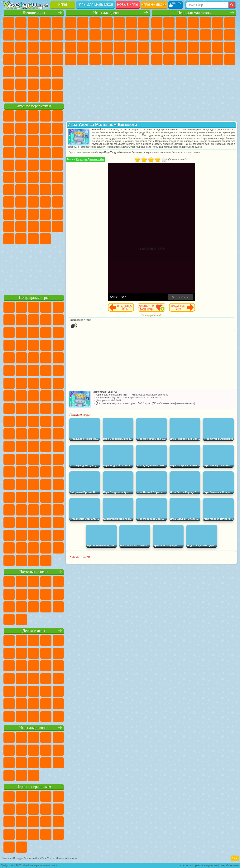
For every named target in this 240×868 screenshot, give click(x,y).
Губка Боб (21, 116)
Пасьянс (9, 60)
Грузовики (205, 35)
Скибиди (9, 239)
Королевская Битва (218, 23)
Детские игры (34, 631)
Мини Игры (9, 72)
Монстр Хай (132, 23)
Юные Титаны (57, 177)
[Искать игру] (207, 5)
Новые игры (128, 5)
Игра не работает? (151, 315)
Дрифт (181, 60)
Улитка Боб (21, 128)
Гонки (230, 35)
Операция (132, 47)
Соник (57, 153)
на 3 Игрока (9, 84)
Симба (21, 227)
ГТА (157, 60)
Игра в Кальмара (9, 202)
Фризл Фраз (57, 165)
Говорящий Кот (45, 116)
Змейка (45, 72)
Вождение (9, 96)
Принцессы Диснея (71, 60)
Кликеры (57, 47)
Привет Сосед (33, 214)
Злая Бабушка (9, 141)
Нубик (21, 214)
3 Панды (21, 153)
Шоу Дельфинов (9, 153)
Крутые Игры (33, 84)
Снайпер (157, 47)
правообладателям (206, 865)
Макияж (144, 47)
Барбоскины (9, 165)
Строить (45, 96)
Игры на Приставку (57, 96)
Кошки (107, 35)
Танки (193, 23)
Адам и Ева (9, 177)
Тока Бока (57, 214)
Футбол (169, 23)
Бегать (218, 60)
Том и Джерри (45, 177)
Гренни (45, 202)
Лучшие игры (34, 13)
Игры (63, 5)
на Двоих (57, 23)
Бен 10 (169, 60)
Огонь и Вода (95, 23)
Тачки (33, 153)
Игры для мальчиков (95, 5)
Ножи (33, 60)
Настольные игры (34, 572)
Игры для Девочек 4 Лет (90, 159)
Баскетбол (57, 84)
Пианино (132, 60)
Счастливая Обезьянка (33, 177)
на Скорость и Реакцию (21, 72)
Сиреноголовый (33, 190)
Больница (107, 47)
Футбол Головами (21, 96)
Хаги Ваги (57, 202)
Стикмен (193, 35)
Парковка (157, 23)
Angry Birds (45, 141)
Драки (218, 35)
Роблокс (9, 214)
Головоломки (57, 72)
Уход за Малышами (95, 60)
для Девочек (21, 23)
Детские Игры (45, 23)
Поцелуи (144, 35)
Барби (107, 23)
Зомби (205, 23)
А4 (21, 202)
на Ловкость (9, 35)
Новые (9, 23)
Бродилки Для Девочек (144, 23)
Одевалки (119, 35)
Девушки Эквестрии (83, 23)
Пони (71, 23)
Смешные (9, 47)
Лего (21, 141)
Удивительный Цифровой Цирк (45, 239)
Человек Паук (45, 165)
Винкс (144, 60)
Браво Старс (57, 190)
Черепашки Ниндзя (169, 35)
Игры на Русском (21, 60)
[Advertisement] (34, 269)
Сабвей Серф (33, 141)
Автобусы (193, 60)
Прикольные (57, 60)
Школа (45, 84)
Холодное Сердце (95, 35)
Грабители (218, 47)
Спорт (57, 35)
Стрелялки (230, 60)
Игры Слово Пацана (33, 227)
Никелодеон (21, 84)
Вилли (9, 116)
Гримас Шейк (21, 239)
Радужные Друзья (45, 214)
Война (33, 96)
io (21, 47)
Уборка (119, 60)
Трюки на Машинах (33, 72)
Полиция (181, 47)
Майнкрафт (230, 23)
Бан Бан (57, 227)
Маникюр (119, 47)
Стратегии (181, 23)
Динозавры (45, 60)
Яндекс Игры (21, 35)
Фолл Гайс (21, 190)
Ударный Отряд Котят (21, 165)
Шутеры (205, 60)
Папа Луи (71, 47)
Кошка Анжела (83, 35)
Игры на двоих (154, 5)
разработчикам (229, 865)
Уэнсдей (45, 227)
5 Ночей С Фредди (9, 128)
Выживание (205, 47)
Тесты (119, 23)
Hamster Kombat (33, 239)
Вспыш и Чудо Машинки (45, 153)
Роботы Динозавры (193, 47)
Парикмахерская (132, 35)
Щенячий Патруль (33, 116)
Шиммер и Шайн (21, 177)
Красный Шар (33, 128)
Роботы (169, 47)
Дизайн (107, 60)
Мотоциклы (181, 35)
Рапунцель (95, 47)
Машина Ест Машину (230, 47)
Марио (33, 165)
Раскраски (71, 35)
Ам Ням (57, 141)
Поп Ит (33, 35)
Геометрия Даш (45, 35)
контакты (186, 865)
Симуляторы (33, 23)
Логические (45, 47)
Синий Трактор (9, 190)
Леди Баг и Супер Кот (57, 128)
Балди (33, 202)
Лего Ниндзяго (57, 116)
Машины (157, 35)
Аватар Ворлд (9, 227)
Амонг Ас (45, 190)
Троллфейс (45, 128)
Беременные (83, 47)
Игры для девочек (108, 13)
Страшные (33, 47)
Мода (83, 60)
